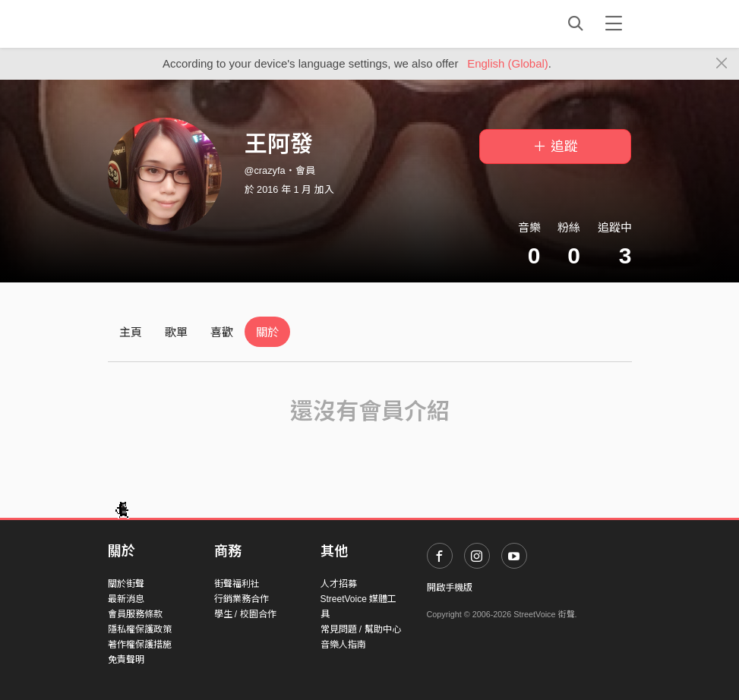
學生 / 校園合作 (245, 614)
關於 (267, 332)
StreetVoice (171, 24)
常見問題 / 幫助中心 (361, 629)
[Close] (722, 64)
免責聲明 (126, 660)
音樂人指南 (343, 645)
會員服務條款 (135, 614)
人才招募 (339, 584)
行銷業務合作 (242, 599)
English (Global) (508, 63)
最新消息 (126, 599)
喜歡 (222, 332)
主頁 (131, 332)
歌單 (176, 332)
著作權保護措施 (140, 645)
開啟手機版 (450, 588)
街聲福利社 (237, 584)
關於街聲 (126, 584)
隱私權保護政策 (140, 629)
